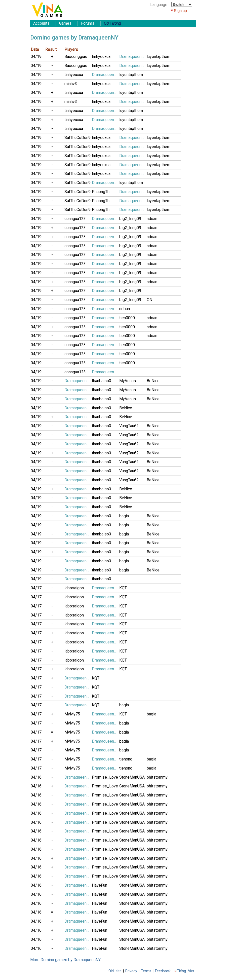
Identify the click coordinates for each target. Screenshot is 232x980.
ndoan (152, 219)
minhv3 (71, 84)
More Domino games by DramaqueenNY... (66, 960)
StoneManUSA (132, 777)
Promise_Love (105, 777)
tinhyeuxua (101, 57)
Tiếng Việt (186, 971)
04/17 (36, 588)
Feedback (163, 971)
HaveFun (100, 885)
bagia (124, 516)
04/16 (36, 777)
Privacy (131, 971)
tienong (126, 759)
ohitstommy (157, 777)
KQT (123, 588)
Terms (146, 971)
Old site (115, 971)
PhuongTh (101, 192)
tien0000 (127, 318)
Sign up (180, 11)
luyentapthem (159, 57)
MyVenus (128, 381)
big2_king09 (130, 219)
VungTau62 (129, 426)
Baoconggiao (76, 57)
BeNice (153, 381)
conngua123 (75, 219)
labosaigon (74, 588)
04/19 (36, 57)
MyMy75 (72, 714)
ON (149, 300)
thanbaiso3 (102, 381)
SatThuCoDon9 (78, 138)
